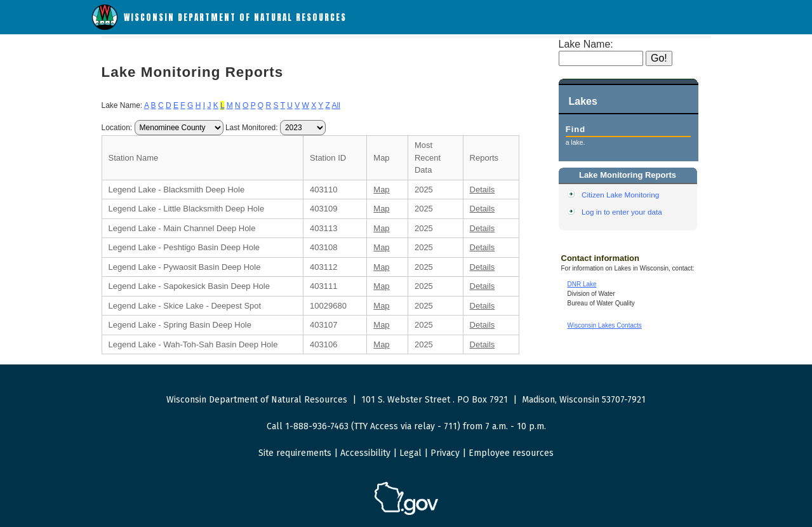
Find (576, 129)
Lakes (583, 101)
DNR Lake (582, 284)
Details (483, 190)
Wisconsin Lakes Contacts (605, 325)
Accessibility (365, 453)
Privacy (445, 453)
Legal (410, 453)
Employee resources (511, 453)
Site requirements (295, 453)
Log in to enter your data (622, 212)
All (336, 105)
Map (381, 190)
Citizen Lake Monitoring (620, 195)
